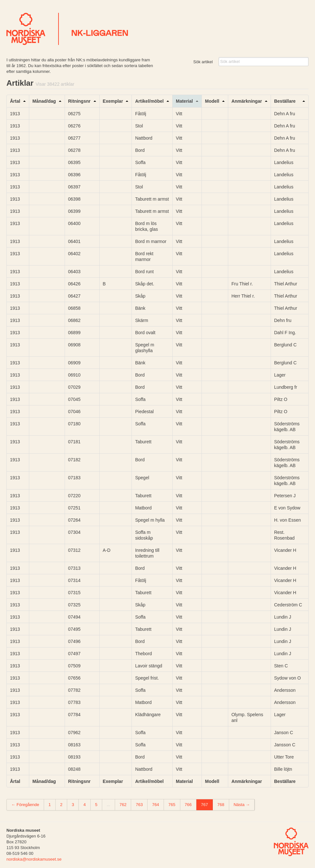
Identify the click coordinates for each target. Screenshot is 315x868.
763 (139, 805)
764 (156, 805)
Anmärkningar (247, 101)
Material (184, 101)
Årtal (15, 101)
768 (221, 805)
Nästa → (242, 805)
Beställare (285, 101)
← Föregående (25, 805)
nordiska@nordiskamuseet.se (34, 859)
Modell (212, 101)
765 (172, 805)
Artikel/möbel (149, 101)
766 (188, 805)
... (108, 805)
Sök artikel (203, 62)
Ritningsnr (79, 101)
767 (204, 805)
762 (123, 805)
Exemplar (113, 101)
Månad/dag (44, 101)
